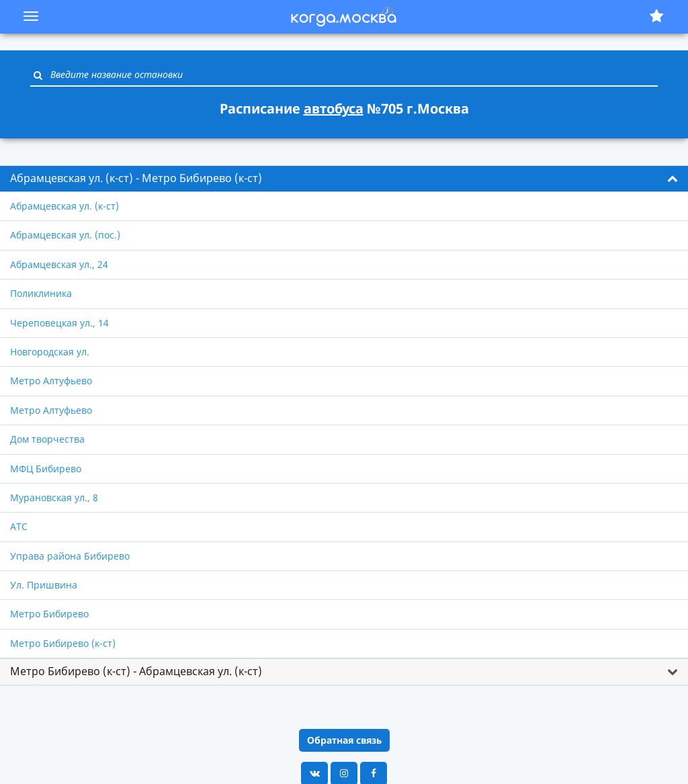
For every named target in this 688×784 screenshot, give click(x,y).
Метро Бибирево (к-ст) (63, 643)
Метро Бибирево (49, 614)
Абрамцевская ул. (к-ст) (64, 206)
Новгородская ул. (50, 352)
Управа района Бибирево (70, 556)
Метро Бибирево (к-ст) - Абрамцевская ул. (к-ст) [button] (136, 671)
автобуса (334, 108)
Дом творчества (47, 439)
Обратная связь (344, 740)
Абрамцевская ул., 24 (59, 264)
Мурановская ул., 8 (54, 497)
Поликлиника (41, 293)
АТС (19, 526)
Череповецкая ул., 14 (59, 323)
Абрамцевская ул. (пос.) (65, 235)
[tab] (344, 179)
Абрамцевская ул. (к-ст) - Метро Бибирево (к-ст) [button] (136, 178)
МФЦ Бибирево (46, 469)
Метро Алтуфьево (51, 381)
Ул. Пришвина (44, 585)
